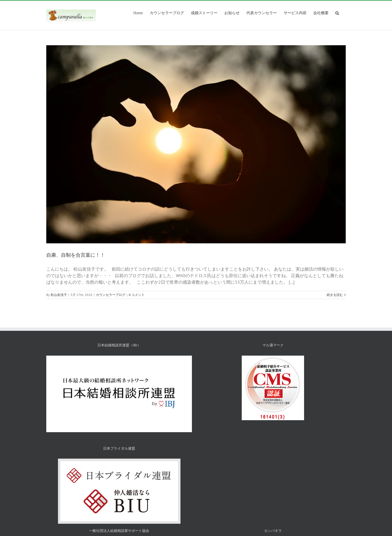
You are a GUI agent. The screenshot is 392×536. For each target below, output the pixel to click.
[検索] (337, 13)
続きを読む (335, 295)
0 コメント (137, 295)
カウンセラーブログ (111, 295)
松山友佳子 (59, 295)
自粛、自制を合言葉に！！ (76, 255)
